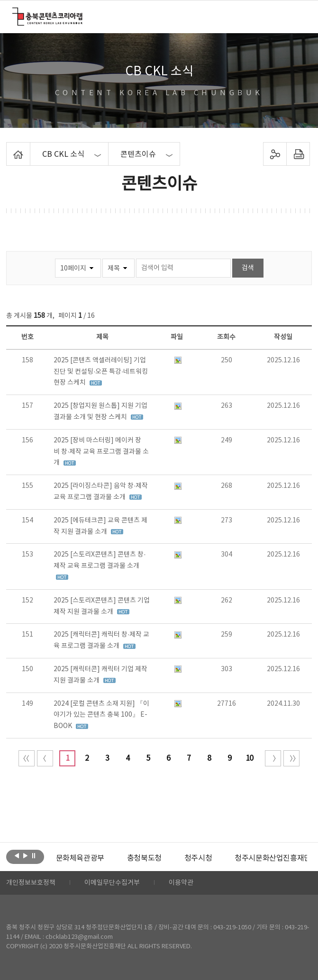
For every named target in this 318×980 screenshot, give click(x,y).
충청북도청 (144, 858)
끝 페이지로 (291, 758)
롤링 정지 (34, 856)
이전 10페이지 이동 (45, 758)
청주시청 (198, 858)
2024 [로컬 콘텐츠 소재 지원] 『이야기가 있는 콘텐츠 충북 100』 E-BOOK (101, 715)
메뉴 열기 (299, 16)
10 (249, 758)
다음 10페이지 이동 (273, 758)
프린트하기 (298, 154)
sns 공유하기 (275, 154)
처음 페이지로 (27, 758)
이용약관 (181, 883)
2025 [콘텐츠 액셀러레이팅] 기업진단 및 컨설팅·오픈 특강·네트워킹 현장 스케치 (101, 372)
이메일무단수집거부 (112, 883)
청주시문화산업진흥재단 (273, 858)
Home (9, 148)
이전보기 (17, 856)
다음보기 (25, 856)
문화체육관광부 (80, 858)
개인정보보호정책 (31, 883)
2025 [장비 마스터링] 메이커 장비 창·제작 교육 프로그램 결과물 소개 (101, 452)
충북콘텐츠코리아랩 (14, 13)
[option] (80, 858)
